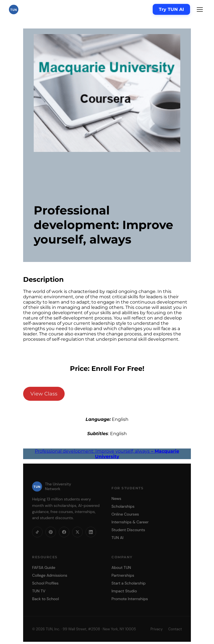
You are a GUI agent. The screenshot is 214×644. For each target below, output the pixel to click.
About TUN (121, 567)
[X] (77, 532)
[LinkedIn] (91, 532)
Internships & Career (130, 522)
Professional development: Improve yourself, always (107, 454)
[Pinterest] (51, 532)
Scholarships (123, 506)
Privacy (157, 629)
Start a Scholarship (129, 583)
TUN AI (117, 538)
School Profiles (45, 583)
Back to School (45, 599)
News (116, 498)
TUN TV (39, 591)
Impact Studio (124, 591)
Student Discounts (128, 530)
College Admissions (50, 575)
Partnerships (123, 575)
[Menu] (200, 9)
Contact (175, 629)
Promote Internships (130, 599)
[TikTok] (37, 532)
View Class (44, 394)
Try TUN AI (171, 9)
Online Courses (125, 514)
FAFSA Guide (44, 567)
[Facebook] (64, 532)
